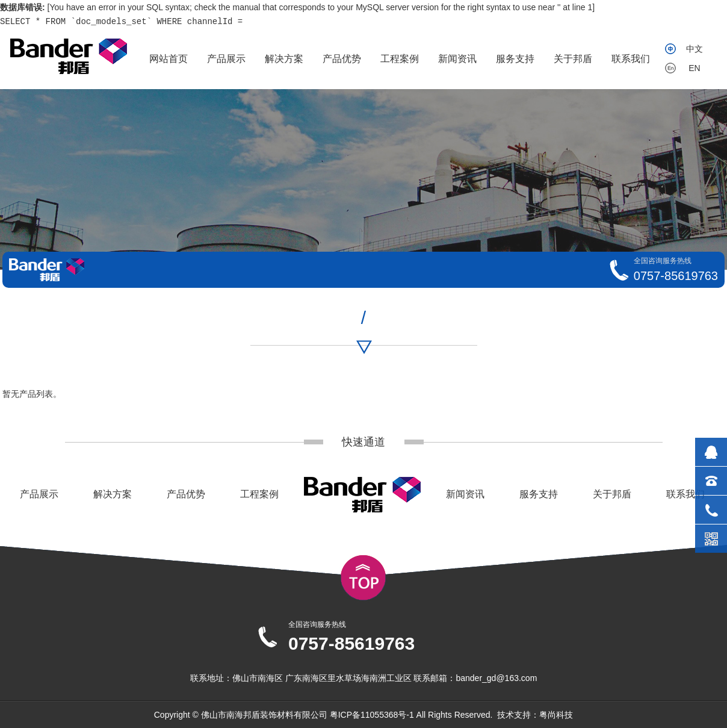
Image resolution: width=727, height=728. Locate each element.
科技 (565, 715)
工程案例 (400, 59)
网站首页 (169, 59)
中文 (695, 49)
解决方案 (284, 59)
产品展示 (226, 59)
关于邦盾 (573, 59)
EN (694, 68)
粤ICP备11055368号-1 (372, 715)
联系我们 (631, 59)
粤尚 (548, 715)
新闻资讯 (457, 59)
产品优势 (342, 59)
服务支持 (515, 59)
